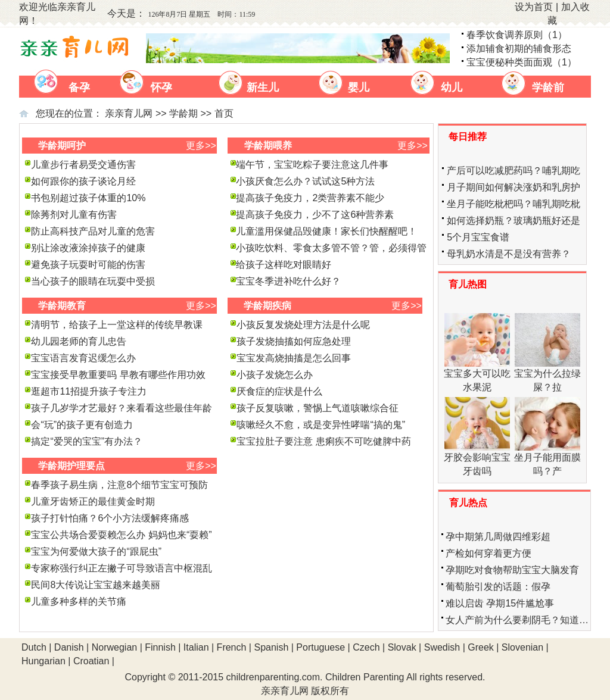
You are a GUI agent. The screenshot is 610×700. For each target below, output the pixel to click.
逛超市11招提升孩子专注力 (89, 391)
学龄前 (548, 87)
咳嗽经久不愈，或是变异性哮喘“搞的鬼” (321, 425)
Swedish (442, 647)
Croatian (91, 661)
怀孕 (161, 87)
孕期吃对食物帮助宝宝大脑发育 (512, 570)
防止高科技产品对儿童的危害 (93, 231)
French (232, 647)
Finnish (160, 647)
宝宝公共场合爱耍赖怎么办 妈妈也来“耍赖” (121, 535)
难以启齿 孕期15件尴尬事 (500, 603)
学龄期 (183, 113)
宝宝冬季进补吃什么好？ (288, 281)
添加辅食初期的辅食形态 (519, 49)
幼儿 (452, 87)
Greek (481, 647)
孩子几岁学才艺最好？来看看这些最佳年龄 (122, 408)
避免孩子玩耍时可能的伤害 (88, 265)
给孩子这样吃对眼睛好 (284, 265)
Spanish (271, 647)
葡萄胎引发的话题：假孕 (498, 587)
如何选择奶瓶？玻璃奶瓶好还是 (513, 221)
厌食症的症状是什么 (279, 391)
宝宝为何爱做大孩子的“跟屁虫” (96, 551)
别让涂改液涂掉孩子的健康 (88, 248)
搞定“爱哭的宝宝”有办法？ (87, 441)
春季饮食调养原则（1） (517, 35)
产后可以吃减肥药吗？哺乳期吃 (513, 171)
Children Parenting (365, 677)
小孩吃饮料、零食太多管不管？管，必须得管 (331, 248)
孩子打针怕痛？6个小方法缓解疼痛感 (110, 518)
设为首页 (534, 7)
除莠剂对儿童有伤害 (74, 215)
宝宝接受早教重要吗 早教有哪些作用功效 (118, 375)
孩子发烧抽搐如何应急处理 (294, 341)
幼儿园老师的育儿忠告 (79, 341)
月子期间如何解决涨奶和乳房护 (513, 187)
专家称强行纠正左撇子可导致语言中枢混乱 (122, 568)
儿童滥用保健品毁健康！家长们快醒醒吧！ (326, 231)
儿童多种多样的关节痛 (79, 601)
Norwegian (114, 647)
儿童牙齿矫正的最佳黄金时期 (93, 501)
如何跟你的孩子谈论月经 (83, 181)
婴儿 (359, 87)
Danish (69, 647)
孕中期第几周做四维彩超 (498, 537)
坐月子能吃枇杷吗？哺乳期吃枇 (513, 204)
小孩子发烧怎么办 (275, 375)
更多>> (201, 146)
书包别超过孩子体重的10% (88, 198)
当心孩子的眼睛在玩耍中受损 (93, 281)
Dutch (34, 647)
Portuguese (320, 647)
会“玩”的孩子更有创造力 (82, 425)
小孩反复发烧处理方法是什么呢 (303, 325)
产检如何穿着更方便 (488, 553)
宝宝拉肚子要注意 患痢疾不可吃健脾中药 (323, 441)
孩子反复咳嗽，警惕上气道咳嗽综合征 (318, 408)
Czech (366, 647)
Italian (196, 647)
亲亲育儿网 (129, 113)
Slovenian (522, 647)
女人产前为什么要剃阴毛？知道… (517, 620)
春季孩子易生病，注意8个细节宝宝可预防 (119, 485)
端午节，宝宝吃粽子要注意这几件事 (312, 165)
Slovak (402, 647)
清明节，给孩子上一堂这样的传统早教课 (117, 325)
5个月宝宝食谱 (478, 237)
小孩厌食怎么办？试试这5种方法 (305, 181)
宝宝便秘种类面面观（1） (522, 62)
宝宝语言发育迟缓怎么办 (83, 358)
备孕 (79, 87)
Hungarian (43, 661)
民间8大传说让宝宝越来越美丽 (96, 585)
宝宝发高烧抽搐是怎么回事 (294, 358)
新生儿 (263, 87)
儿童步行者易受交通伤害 (83, 165)
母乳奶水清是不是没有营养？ (509, 254)
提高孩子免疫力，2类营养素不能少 (310, 198)
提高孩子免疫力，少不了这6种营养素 (315, 215)
